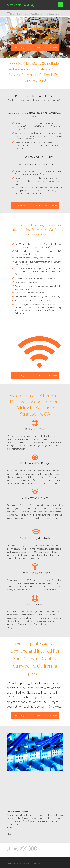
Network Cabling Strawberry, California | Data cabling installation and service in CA (35, 14)
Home (10, 12)
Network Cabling (20, 5)
